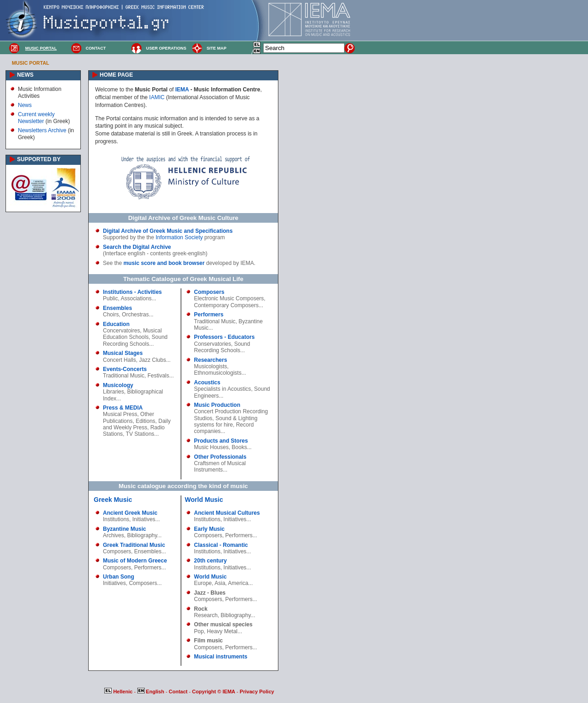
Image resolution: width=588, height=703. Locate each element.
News (25, 105)
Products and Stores (221, 441)
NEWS (25, 75)
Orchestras (135, 315)
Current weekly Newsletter (36, 118)
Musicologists (210, 366)
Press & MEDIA (123, 408)
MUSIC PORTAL (41, 48)
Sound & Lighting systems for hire (226, 422)
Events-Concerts (125, 369)
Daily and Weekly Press (137, 424)
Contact (179, 692)
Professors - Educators (224, 337)
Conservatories (212, 344)
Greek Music (113, 500)
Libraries (113, 392)
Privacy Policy (257, 692)
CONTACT (96, 48)
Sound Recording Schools (135, 340)
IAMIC (157, 97)
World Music (204, 500)
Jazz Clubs (153, 360)
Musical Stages (123, 353)
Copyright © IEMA (214, 692)
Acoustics (207, 382)
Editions (145, 421)
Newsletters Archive (42, 130)
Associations (136, 298)
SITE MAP (217, 48)
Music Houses (211, 447)
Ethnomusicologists (218, 373)
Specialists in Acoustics (222, 389)
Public (110, 298)
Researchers (210, 360)
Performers (209, 315)
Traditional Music (124, 376)
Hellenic (119, 692)
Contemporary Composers (226, 305)
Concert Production (218, 411)
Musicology (118, 385)
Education (116, 324)
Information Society (179, 237)
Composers (209, 292)
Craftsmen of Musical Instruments (220, 467)
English (152, 692)
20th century (210, 561)
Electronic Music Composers (229, 298)
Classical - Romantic (221, 545)
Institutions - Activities (132, 292)
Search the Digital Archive (137, 247)
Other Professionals (220, 457)
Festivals (158, 376)
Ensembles (117, 308)
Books (239, 447)
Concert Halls (119, 360)
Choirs (111, 315)
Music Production (217, 405)
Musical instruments (220, 657)
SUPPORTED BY (39, 159)
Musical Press (120, 414)
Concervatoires (122, 331)
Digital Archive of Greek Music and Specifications (168, 231)
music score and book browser (164, 263)
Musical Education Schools (132, 334)
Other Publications (128, 417)
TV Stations (140, 434)
